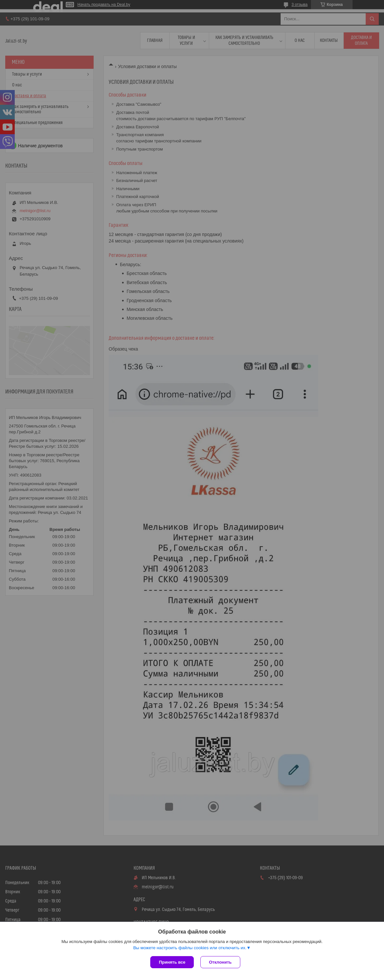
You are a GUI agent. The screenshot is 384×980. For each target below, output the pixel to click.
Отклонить (220, 962)
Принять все (172, 962)
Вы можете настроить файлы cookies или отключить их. (190, 948)
